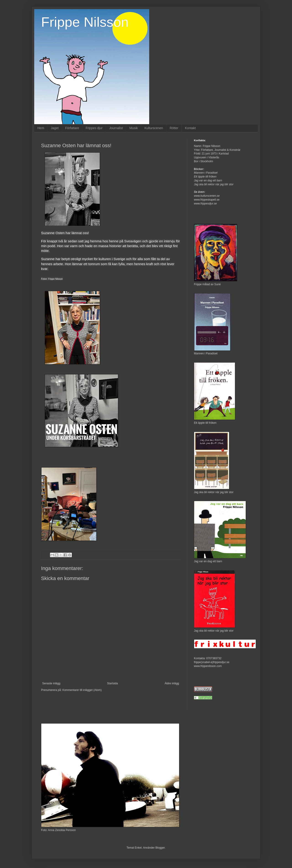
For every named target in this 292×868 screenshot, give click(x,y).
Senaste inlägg (51, 683)
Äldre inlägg (172, 683)
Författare (72, 128)
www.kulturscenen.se (207, 196)
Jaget (55, 128)
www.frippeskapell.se (207, 200)
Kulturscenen (154, 128)
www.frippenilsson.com (208, 666)
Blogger (160, 848)
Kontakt (190, 128)
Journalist (116, 128)
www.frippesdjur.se (205, 204)
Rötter (174, 128)
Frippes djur (94, 128)
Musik (134, 128)
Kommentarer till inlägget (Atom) (82, 690)
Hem (41, 128)
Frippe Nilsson (85, 22)
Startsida (112, 683)
